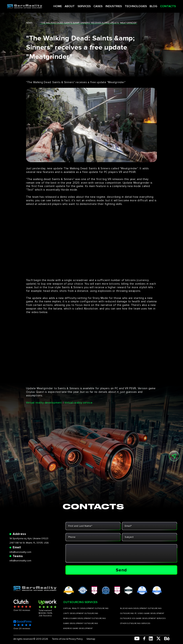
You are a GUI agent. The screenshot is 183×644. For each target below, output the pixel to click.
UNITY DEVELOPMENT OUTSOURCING (81, 613)
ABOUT (75, 5)
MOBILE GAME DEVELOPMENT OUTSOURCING (85, 618)
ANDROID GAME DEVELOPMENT (78, 628)
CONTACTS (164, 5)
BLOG (151, 5)
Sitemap (91, 639)
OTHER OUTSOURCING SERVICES (135, 623)
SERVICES (88, 5)
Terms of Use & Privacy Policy (67, 639)
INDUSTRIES (115, 5)
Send (121, 570)
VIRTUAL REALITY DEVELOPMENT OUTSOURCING (86, 608)
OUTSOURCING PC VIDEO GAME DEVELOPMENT (142, 613)
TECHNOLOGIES (135, 5)
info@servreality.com (20, 552)
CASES (101, 5)
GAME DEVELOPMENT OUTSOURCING (81, 623)
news (29, 23)
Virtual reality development (44, 403)
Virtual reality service (78, 403)
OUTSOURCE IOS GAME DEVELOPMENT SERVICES (143, 618)
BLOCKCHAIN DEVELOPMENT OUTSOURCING (141, 608)
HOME (65, 5)
